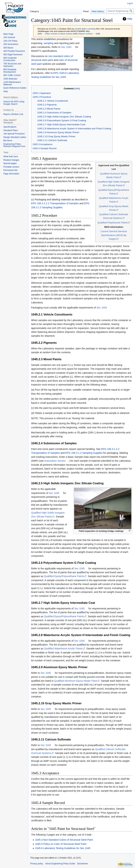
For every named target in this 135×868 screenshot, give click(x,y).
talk (84, 29)
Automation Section (55, 461)
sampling (49, 43)
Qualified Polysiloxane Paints (113, 223)
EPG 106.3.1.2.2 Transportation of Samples (55, 203)
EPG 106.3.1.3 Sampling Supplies (84, 453)
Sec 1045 (66, 47)
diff (40, 34)
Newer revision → (87, 34)
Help (130, 19)
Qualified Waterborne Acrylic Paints (63, 648)
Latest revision (66, 34)
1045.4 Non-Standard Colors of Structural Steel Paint (64, 840)
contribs (91, 29)
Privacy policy (37, 864)
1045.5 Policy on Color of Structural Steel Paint (61, 844)
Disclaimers (83, 864)
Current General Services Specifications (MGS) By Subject (114, 235)
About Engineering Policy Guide (60, 864)
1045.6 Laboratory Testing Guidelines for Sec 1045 (63, 848)
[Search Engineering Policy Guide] (120, 11)
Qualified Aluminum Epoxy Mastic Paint (76, 681)
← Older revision (50, 34)
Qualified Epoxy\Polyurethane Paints (64, 576)
